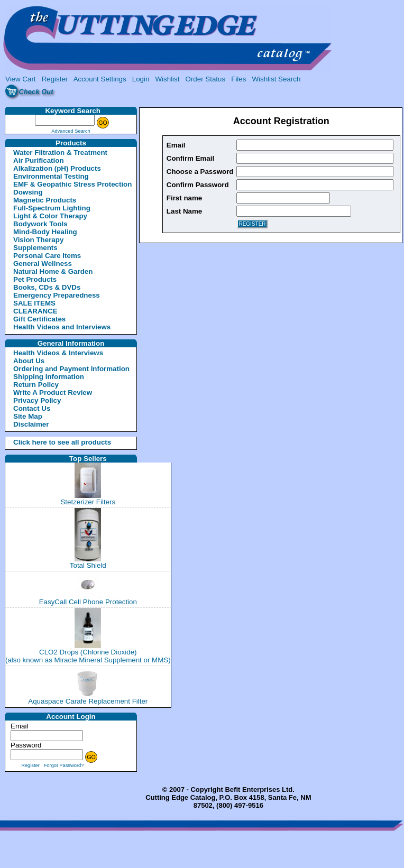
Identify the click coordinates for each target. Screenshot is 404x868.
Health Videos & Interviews (58, 353)
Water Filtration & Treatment (60, 153)
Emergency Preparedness (57, 295)
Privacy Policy (37, 400)
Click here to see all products (50, 442)
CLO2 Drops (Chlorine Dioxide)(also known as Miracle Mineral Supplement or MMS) (88, 656)
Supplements (35, 248)
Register (55, 79)
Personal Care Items (47, 256)
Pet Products (35, 279)
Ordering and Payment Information (71, 369)
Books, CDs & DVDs (47, 287)
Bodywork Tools (40, 224)
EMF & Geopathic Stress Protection (72, 184)
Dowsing (28, 192)
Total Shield (88, 565)
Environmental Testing (51, 176)
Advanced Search (71, 131)
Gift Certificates (39, 319)
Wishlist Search (276, 79)
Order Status (206, 79)
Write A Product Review (53, 393)
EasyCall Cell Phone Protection (88, 602)
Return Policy (36, 385)
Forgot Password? (64, 765)
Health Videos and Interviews (62, 327)
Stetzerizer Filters (88, 502)
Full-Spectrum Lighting (52, 208)
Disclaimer (31, 424)
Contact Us (32, 408)
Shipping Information (49, 377)
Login (141, 79)
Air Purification (39, 160)
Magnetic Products (45, 200)
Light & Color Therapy (50, 216)
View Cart (21, 79)
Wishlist (168, 79)
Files (238, 79)
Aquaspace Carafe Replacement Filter (88, 701)
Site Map (28, 416)
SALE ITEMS (34, 303)
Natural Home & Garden (53, 271)
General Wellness (43, 264)
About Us (29, 361)
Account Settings (100, 79)
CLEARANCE (35, 311)
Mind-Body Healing (45, 232)
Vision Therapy (38, 240)
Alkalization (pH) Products (57, 168)
